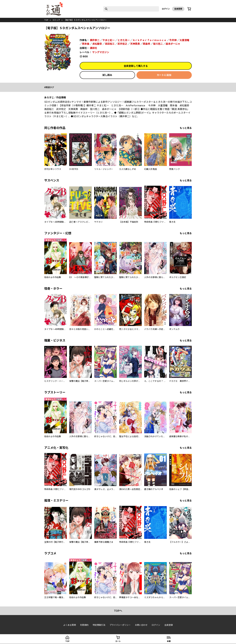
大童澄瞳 (184, 40)
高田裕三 (110, 44)
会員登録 (178, 9)
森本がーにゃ (173, 44)
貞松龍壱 (97, 44)
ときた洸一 (124, 40)
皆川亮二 (158, 44)
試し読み (107, 75)
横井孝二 (95, 40)
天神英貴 (135, 44)
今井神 (173, 40)
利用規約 (84, 625)
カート (118, 641)
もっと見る (186, 128)
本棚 (169, 641)
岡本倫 (86, 44)
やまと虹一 (109, 40)
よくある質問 (70, 625)
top (46, 20)
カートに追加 (164, 75)
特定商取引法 (99, 625)
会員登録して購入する (136, 66)
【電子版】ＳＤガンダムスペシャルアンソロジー (85, 20)
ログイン (166, 9)
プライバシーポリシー (120, 625)
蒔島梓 (146, 44)
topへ (118, 611)
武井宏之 (122, 44)
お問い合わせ (141, 625)
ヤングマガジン (101, 52)
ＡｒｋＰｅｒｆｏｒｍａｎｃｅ (149, 40)
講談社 (93, 48)
